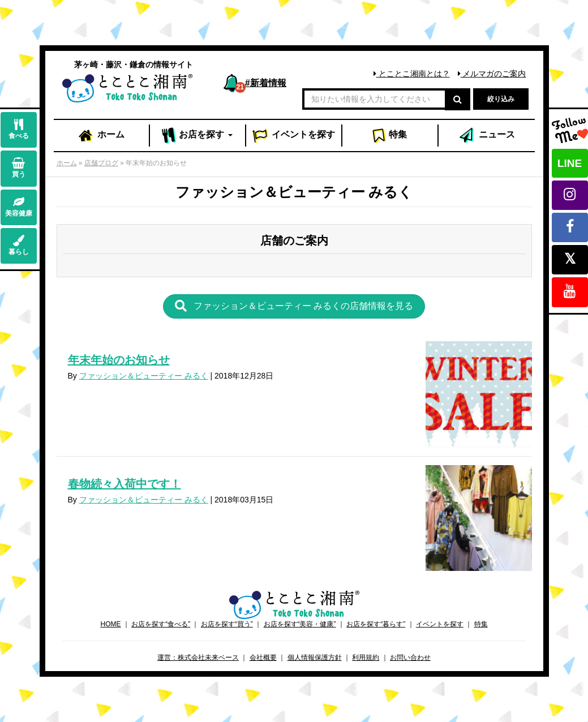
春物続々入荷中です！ (125, 484)
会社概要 (263, 657)
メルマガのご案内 (492, 74)
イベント (294, 136)
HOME (110, 624)
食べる (19, 129)
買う (19, 168)
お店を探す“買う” (227, 624)
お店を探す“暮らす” (376, 624)
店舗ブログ (101, 163)
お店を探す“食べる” (161, 624)
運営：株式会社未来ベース (198, 657)
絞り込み (501, 99)
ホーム (101, 136)
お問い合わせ (410, 657)
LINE (570, 163)
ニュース (486, 136)
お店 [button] (197, 136)
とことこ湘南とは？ (412, 74)
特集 (390, 136)
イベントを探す (440, 624)
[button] (294, 306)
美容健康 (19, 207)
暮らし (19, 245)
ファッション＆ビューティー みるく (144, 376)
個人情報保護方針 (315, 657)
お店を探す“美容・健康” (300, 624)
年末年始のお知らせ (119, 360)
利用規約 (366, 657)
